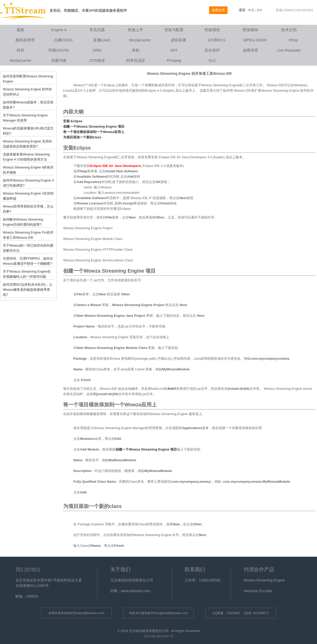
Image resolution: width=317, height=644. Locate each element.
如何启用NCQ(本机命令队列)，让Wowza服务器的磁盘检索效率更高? (28, 290)
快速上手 (135, 30)
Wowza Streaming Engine (264, 580)
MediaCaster (140, 40)
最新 (20, 30)
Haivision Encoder (258, 591)
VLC (212, 60)
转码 (20, 50)
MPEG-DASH (255, 40)
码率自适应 (136, 60)
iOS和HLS (217, 40)
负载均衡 (59, 60)
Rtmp (293, 40)
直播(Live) (102, 40)
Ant (171, 389)
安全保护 (212, 50)
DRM (97, 50)
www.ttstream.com (135, 591)
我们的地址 (28, 569)
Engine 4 (59, 30)
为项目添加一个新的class (82, 137)
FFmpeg (174, 60)
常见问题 (97, 30)
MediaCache (20, 60)
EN (260, 10)
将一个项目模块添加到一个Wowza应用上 (94, 132)
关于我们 (120, 569)
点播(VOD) (63, 40)
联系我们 (195, 569)
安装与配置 (174, 30)
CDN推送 (97, 60)
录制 (135, 50)
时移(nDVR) (59, 50)
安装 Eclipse (73, 121)
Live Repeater (289, 50)
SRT (174, 50)
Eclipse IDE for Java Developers (115, 166)
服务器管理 (25, 40)
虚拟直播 (178, 40)
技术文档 (289, 30)
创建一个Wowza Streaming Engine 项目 (94, 126)
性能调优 (212, 30)
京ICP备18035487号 (159, 636)
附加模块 (251, 30)
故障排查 (251, 50)
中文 (251, 10)
